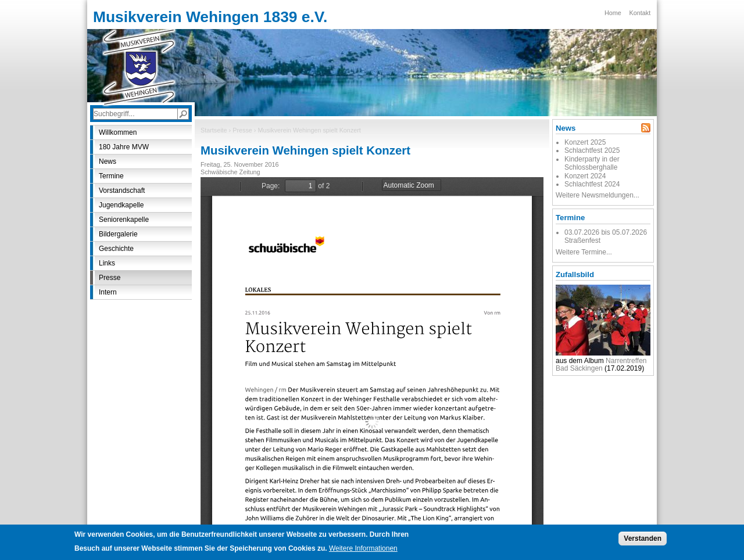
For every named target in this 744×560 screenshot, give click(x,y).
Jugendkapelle (121, 205)
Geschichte (116, 249)
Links (107, 263)
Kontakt (640, 13)
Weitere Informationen (363, 548)
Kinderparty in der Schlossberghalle (592, 163)
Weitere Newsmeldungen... (598, 195)
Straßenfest (582, 240)
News (108, 161)
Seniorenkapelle (124, 220)
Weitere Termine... (584, 252)
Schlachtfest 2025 (592, 150)
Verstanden (643, 539)
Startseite (214, 130)
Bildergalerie (118, 234)
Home (613, 13)
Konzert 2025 (585, 142)
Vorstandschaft (122, 191)
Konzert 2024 (585, 176)
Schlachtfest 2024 (592, 184)
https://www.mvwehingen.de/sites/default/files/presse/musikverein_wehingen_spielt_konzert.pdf (372, 351)
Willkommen (118, 132)
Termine (111, 176)
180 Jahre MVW (124, 147)
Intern (108, 292)
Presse (242, 130)
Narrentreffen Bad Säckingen (601, 365)
